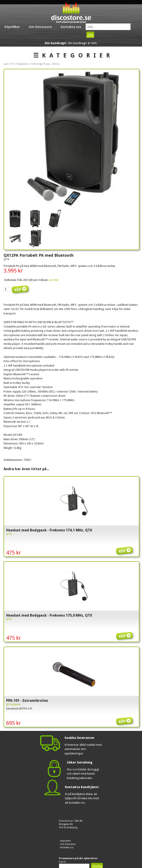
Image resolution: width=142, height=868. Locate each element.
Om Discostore (40, 27)
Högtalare (23, 64)
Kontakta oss (71, 27)
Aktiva (56, 64)
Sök (90, 35)
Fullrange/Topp (40, 64)
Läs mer (54, 280)
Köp (125, 548)
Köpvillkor (12, 27)
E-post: (63, 862)
